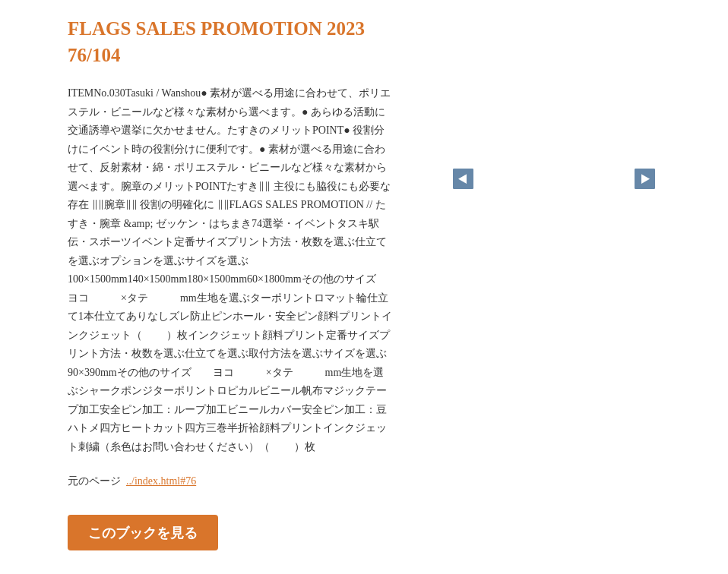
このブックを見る (143, 533)
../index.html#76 (161, 481)
